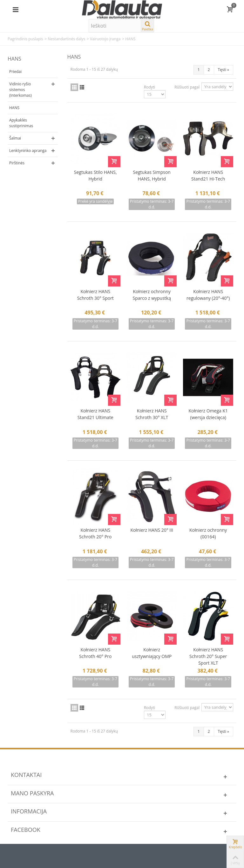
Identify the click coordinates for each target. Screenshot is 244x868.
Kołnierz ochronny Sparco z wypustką (152, 295)
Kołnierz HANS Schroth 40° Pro (95, 653)
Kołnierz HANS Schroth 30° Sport (95, 295)
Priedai (15, 72)
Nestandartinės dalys (66, 39)
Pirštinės (17, 163)
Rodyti (149, 87)
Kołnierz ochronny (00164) (208, 533)
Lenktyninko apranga (28, 151)
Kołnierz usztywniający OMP (152, 653)
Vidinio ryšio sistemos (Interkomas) (20, 90)
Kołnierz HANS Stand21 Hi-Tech (208, 175)
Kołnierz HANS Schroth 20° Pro (95, 533)
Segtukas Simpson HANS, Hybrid (152, 175)
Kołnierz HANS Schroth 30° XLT (152, 414)
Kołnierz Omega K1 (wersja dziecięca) (208, 414)
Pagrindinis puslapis (25, 39)
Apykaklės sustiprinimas (21, 123)
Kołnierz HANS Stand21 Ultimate (95, 414)
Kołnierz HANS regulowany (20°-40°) (208, 295)
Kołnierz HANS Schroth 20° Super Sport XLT (208, 656)
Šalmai (15, 138)
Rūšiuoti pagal (187, 87)
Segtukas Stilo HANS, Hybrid (95, 175)
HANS (14, 108)
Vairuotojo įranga (105, 39)
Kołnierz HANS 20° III (152, 530)
